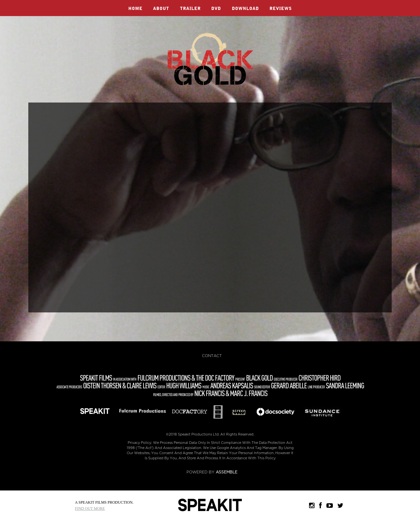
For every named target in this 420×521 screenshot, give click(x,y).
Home (135, 9)
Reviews (281, 9)
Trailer (190, 9)
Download (245, 9)
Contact (212, 356)
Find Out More (90, 508)
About (161, 9)
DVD (216, 9)
